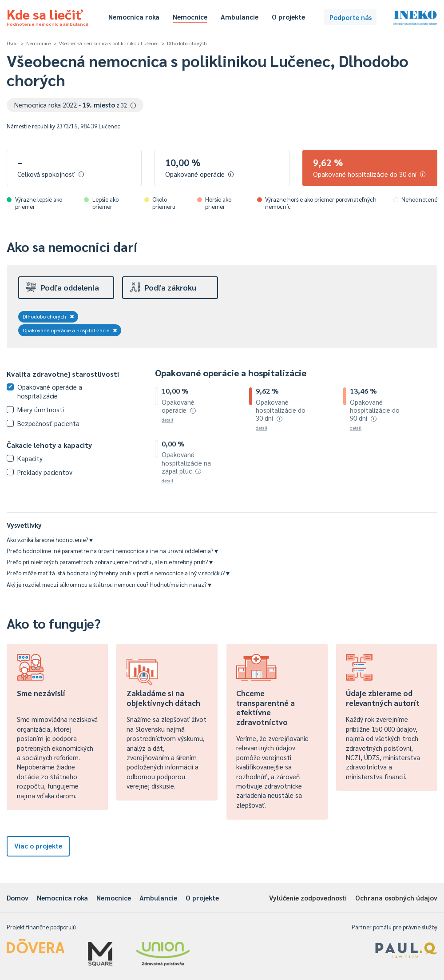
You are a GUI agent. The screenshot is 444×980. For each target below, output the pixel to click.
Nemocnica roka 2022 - (75, 105)
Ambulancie (240, 17)
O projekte (288, 17)
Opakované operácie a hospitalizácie (70, 330)
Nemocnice (190, 17)
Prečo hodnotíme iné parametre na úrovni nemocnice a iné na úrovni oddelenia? (112, 551)
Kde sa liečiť (48, 16)
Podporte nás (351, 17)
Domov (18, 898)
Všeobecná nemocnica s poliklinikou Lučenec (109, 43)
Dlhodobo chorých (187, 43)
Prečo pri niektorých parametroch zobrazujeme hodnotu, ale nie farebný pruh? (110, 562)
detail (167, 420)
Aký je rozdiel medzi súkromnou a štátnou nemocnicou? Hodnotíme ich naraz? (109, 584)
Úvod (12, 43)
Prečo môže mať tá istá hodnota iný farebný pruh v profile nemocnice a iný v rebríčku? (118, 573)
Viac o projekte (38, 846)
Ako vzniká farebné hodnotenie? (50, 540)
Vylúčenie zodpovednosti (308, 898)
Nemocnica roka (134, 17)
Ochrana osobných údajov (396, 898)
